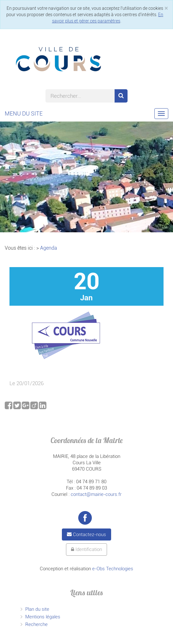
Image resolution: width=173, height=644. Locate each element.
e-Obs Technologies (113, 569)
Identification (86, 549)
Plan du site (37, 609)
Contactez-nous (86, 535)
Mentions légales (43, 617)
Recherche (36, 624)
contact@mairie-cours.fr (96, 494)
